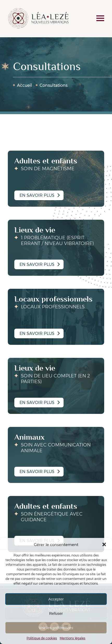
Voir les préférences (56, 628)
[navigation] (100, 19)
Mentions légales (73, 638)
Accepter (56, 599)
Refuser (56, 613)
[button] (104, 544)
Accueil (24, 85)
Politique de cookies (42, 638)
